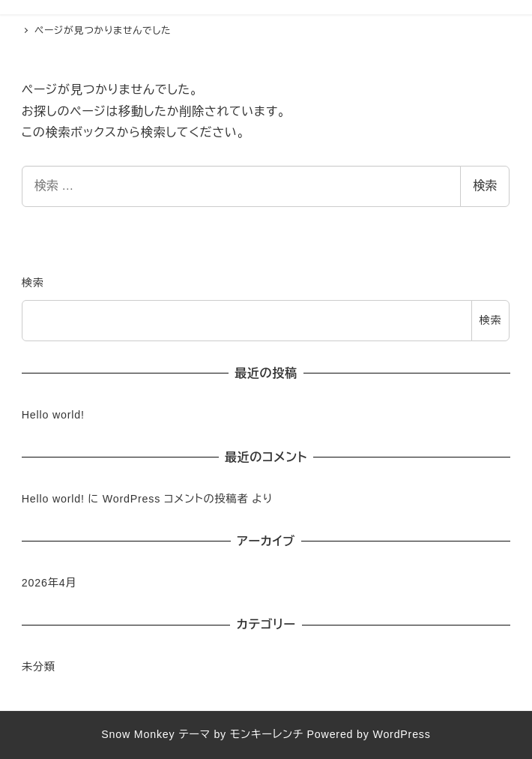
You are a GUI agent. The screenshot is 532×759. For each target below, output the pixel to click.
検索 (485, 186)
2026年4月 (49, 583)
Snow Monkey (138, 734)
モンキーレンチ (267, 734)
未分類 (39, 667)
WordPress (401, 734)
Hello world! (53, 415)
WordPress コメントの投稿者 (176, 499)
